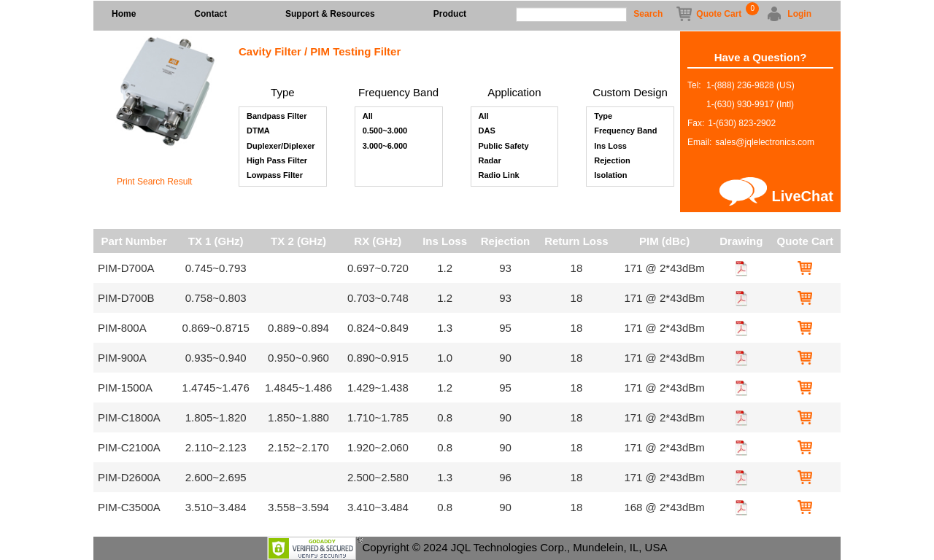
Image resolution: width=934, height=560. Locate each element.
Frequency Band (625, 131)
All (368, 117)
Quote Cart (719, 13)
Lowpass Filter (275, 176)
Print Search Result (154, 182)
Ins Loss (610, 147)
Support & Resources (330, 14)
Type (603, 117)
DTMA (258, 131)
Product (450, 14)
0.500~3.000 (385, 131)
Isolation (610, 176)
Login (799, 14)
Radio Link (499, 176)
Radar (490, 161)
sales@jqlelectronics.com (765, 142)
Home (124, 14)
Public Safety (504, 147)
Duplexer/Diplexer (281, 147)
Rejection (612, 161)
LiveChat (803, 196)
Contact (211, 14)
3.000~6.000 (385, 147)
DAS (487, 131)
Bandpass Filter (277, 117)
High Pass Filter (277, 161)
